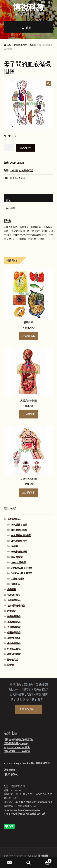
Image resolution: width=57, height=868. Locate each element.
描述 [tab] (8, 200)
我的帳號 (9, 863)
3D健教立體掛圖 (19, 552)
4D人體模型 (17, 557)
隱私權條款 (10, 770)
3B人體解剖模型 (19, 530)
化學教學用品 (14, 600)
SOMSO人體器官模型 (21, 568)
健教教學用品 (20, 45)
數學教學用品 (14, 616)
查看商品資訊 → (28, 709)
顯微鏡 (11, 665)
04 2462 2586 (23, 802)
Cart (45, 860)
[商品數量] (9, 147)
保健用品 (15, 584)
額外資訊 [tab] (11, 208)
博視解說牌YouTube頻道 (17, 751)
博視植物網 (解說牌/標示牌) (18, 740)
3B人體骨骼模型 (19, 541)
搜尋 (28, 863)
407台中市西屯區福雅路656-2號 (28, 814)
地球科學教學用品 (16, 606)
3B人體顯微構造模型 (21, 535)
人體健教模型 (17, 579)
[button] (49, 84)
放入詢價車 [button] (28, 336)
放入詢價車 (26, 148)
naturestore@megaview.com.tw (22, 810)
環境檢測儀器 (14, 638)
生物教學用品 (14, 643)
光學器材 (12, 590)
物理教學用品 (14, 633)
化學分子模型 (14, 595)
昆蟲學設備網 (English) (16, 743)
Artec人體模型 (18, 562)
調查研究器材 (14, 654)
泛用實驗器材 (14, 627)
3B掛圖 (33, 45)
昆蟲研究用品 (14, 622)
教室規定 (12, 611)
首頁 (9, 45)
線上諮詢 (49, 853)
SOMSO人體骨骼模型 (21, 573)
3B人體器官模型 (19, 525)
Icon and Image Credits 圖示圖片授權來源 (27, 763)
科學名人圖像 (14, 649)
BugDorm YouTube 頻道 (17, 747)
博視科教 (28, 7)
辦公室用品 (13, 660)
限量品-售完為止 (19, 178)
